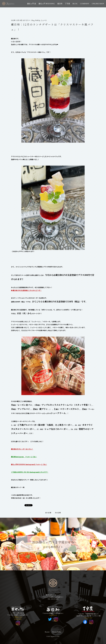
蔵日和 (60, 4)
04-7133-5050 (88, 618)
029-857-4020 (55, 599)
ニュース (44, 20)
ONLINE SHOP (98, 4)
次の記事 (58, 513)
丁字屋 (67, 4)
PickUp (38, 20)
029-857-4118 (53, 615)
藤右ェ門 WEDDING (47, 4)
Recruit (47, 632)
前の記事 (48, 513)
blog (33, 20)
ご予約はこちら (18, 617)
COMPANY (85, 4)
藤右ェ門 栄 (32, 4)
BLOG (75, 4)
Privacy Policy (57, 632)
